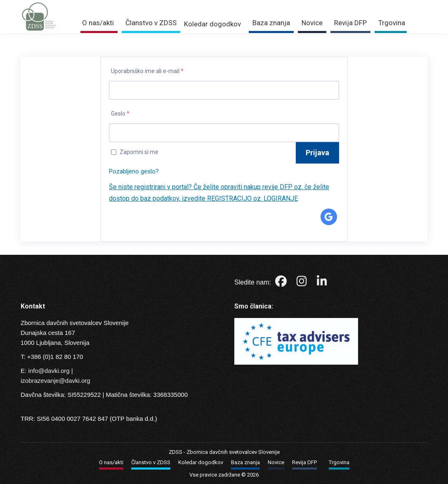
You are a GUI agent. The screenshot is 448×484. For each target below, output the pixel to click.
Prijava (337, 5)
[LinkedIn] (322, 283)
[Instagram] (303, 283)
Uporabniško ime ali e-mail (147, 71)
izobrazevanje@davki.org (55, 381)
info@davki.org (49, 371)
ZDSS (176, 452)
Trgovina (373, 5)
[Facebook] (282, 283)
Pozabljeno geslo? (134, 171)
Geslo (120, 114)
